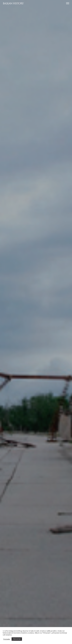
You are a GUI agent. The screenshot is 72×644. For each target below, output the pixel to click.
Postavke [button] (7, 639)
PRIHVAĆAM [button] (17, 639)
